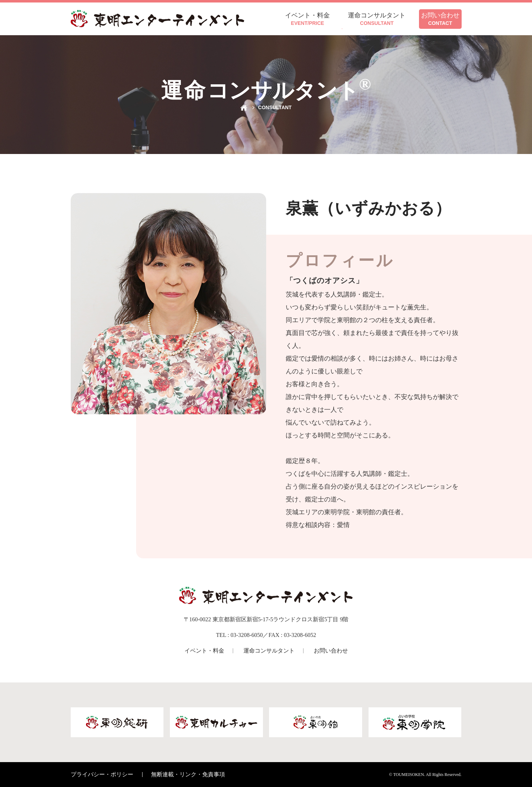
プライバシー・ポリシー (102, 774)
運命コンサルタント (269, 651)
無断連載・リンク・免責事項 (188, 774)
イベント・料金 (204, 651)
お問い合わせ (331, 651)
